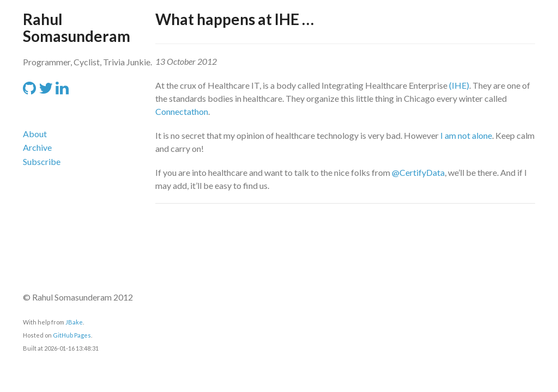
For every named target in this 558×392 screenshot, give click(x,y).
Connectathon (182, 111)
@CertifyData (418, 172)
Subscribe (42, 161)
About (35, 134)
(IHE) (459, 85)
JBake (74, 322)
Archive (37, 147)
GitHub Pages (72, 335)
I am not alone (466, 135)
